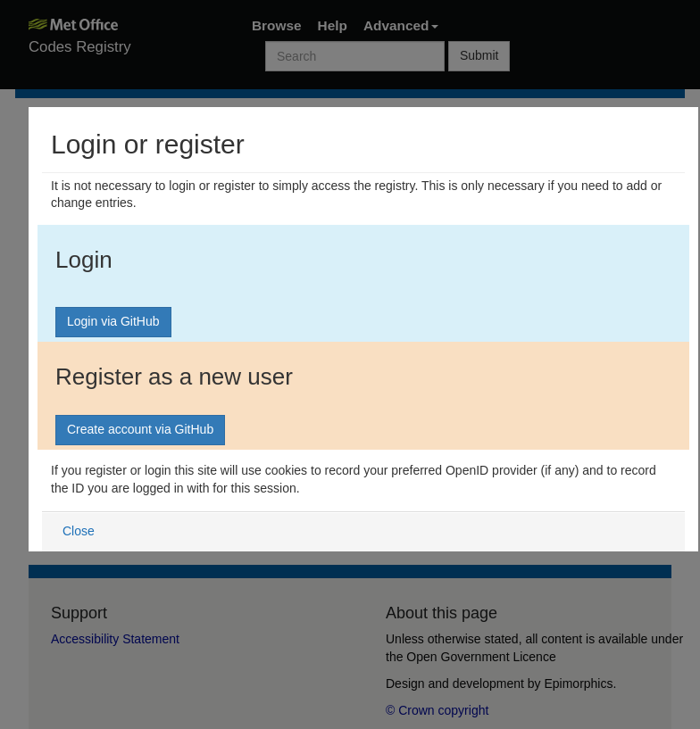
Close (79, 531)
